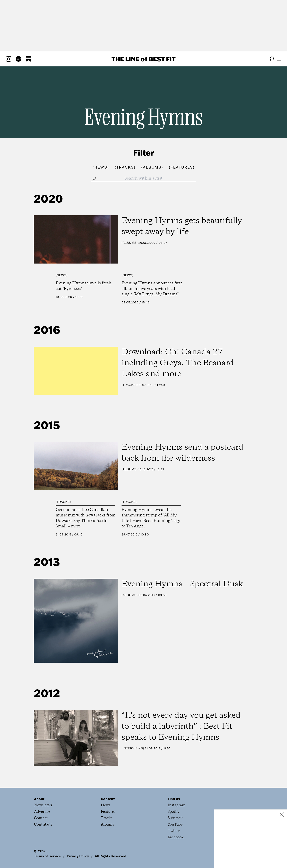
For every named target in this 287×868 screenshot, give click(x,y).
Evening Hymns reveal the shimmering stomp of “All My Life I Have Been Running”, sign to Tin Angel (152, 518)
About (39, 799)
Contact (41, 818)
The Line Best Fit (143, 59)
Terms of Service (47, 856)
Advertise (42, 812)
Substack (175, 818)
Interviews (133, 748)
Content (108, 799)
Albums (130, 243)
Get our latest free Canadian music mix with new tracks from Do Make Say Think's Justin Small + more (86, 518)
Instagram (177, 805)
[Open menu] (279, 59)
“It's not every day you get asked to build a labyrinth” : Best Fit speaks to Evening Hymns (181, 727)
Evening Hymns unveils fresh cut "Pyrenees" (83, 286)
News (62, 275)
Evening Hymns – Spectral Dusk (182, 584)
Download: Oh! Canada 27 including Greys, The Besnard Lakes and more (178, 363)
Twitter (174, 831)
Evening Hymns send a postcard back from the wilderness (182, 453)
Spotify (174, 812)
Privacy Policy (78, 856)
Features (108, 812)
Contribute (43, 825)
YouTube (175, 825)
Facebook (176, 837)
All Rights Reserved (110, 856)
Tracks (129, 385)
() (101, 167)
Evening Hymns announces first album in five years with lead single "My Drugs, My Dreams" (152, 289)
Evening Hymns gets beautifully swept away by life (182, 226)
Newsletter (43, 805)
